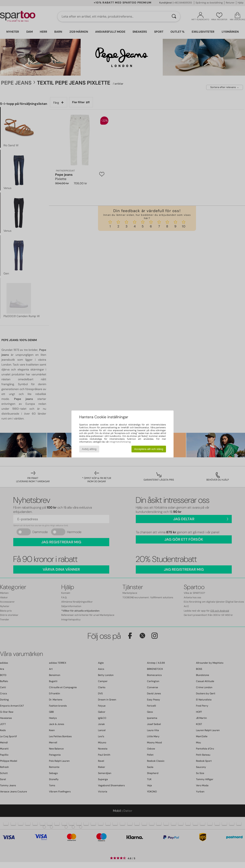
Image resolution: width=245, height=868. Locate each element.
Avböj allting (89, 449)
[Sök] (174, 17)
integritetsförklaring (120, 442)
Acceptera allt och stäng (149, 449)
